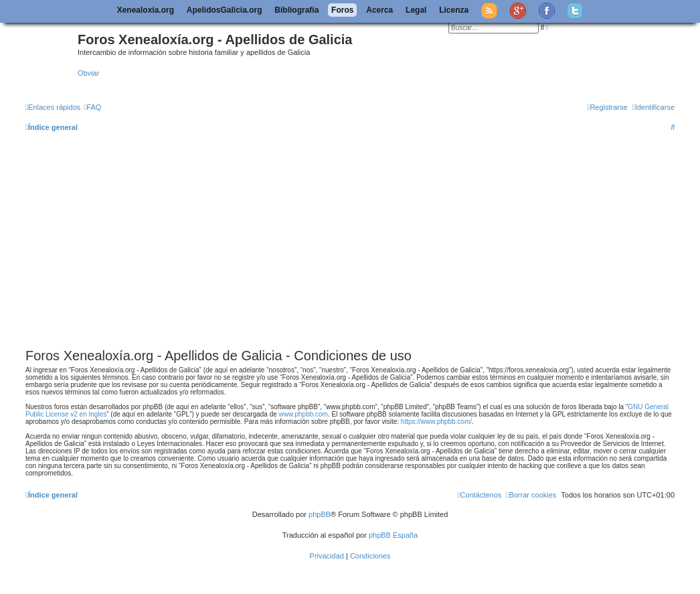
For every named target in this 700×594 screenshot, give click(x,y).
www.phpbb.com (303, 414)
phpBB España (393, 535)
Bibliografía (296, 10)
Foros (342, 10)
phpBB (320, 514)
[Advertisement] (363, 244)
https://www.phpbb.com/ (436, 422)
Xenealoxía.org (146, 10)
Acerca (379, 10)
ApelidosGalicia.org (225, 10)
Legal (416, 10)
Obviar (88, 73)
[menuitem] (92, 107)
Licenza (454, 10)
